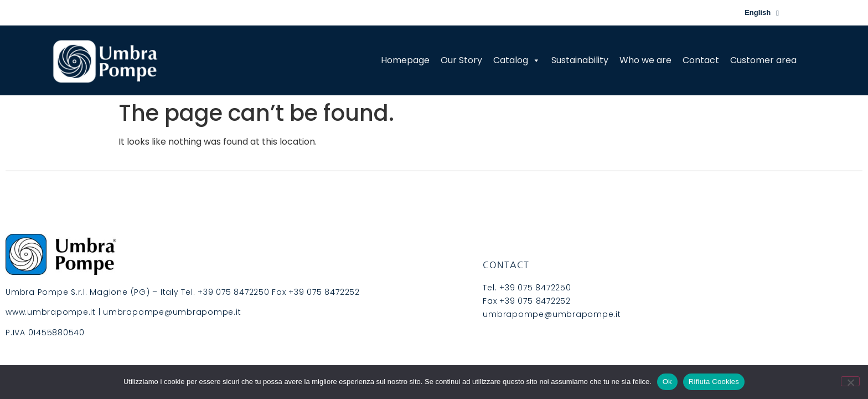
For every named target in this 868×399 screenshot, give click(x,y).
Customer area (763, 60)
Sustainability (580, 60)
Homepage (405, 60)
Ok (667, 382)
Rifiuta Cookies (714, 382)
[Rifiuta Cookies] (850, 381)
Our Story (461, 60)
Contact (701, 60)
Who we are (645, 60)
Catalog (517, 60)
